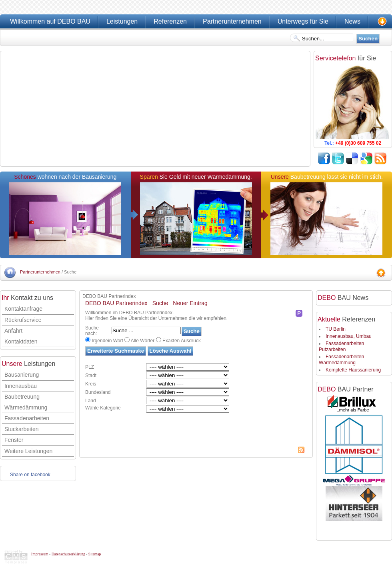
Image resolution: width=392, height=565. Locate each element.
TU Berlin (336, 329)
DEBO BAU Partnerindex (116, 303)
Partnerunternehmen (40, 272)
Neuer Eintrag (190, 303)
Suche (160, 303)
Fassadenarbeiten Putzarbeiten (341, 346)
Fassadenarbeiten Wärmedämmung (341, 359)
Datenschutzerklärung (68, 554)
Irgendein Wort (107, 341)
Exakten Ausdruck (182, 341)
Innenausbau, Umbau (349, 336)
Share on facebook (30, 475)
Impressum (40, 554)
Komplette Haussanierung (353, 370)
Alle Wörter (143, 341)
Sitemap (95, 554)
